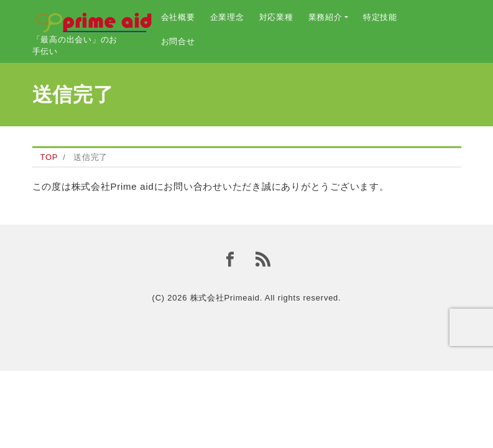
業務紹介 (325, 17)
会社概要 (178, 17)
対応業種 (276, 17)
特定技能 (380, 17)
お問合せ (178, 41)
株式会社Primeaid (225, 298)
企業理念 (227, 17)
